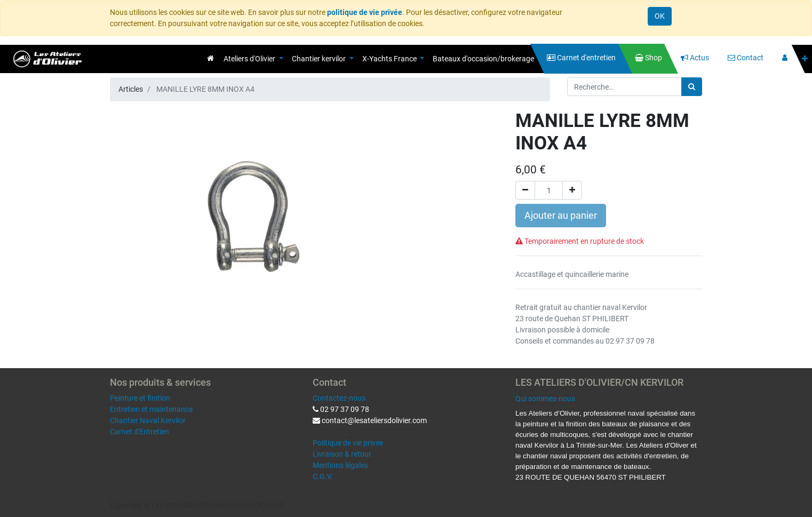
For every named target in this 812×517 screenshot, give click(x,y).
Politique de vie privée (348, 443)
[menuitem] (210, 58)
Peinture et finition (140, 398)
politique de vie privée (365, 12)
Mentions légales (340, 465)
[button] (805, 59)
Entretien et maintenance (151, 409)
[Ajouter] (572, 190)
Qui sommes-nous (545, 399)
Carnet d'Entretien (140, 432)
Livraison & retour (342, 454)
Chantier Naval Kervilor (148, 420)
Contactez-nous (339, 398)
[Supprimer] (525, 190)
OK (660, 16)
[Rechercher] (692, 87)
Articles (131, 89)
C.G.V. (323, 476)
